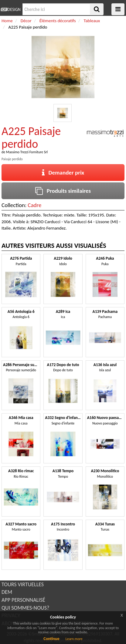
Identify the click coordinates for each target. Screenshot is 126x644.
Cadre (34, 205)
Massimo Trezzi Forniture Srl (27, 152)
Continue (51, 639)
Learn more (74, 639)
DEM (7, 592)
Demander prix (63, 173)
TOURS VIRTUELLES (23, 584)
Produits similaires (63, 191)
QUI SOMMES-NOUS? (25, 608)
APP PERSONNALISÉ (23, 600)
